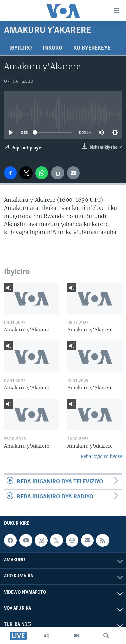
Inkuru (53, 48)
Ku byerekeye (92, 48)
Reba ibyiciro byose (101, 457)
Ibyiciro (21, 48)
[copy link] (57, 173)
